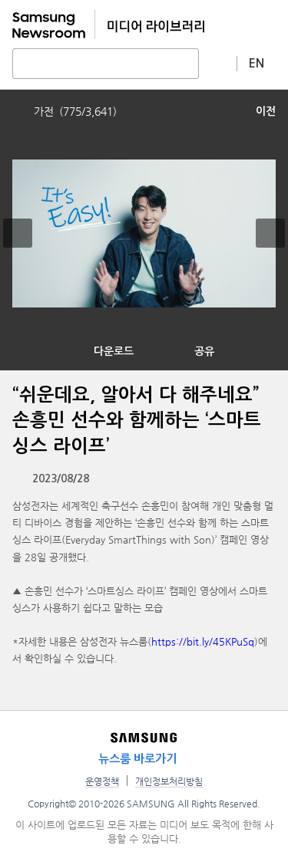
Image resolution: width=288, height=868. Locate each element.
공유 (204, 351)
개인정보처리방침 (169, 781)
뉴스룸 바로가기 (137, 759)
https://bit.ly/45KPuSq (203, 641)
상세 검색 (218, 63)
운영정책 (102, 781)
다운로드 (114, 351)
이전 (266, 111)
